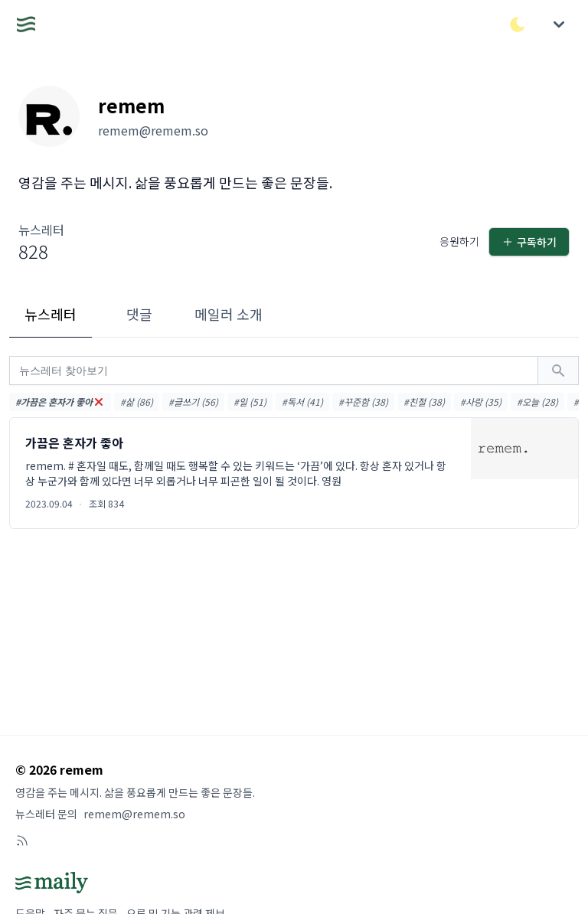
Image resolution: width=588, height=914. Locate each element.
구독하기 (529, 242)
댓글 (139, 314)
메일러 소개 (229, 314)
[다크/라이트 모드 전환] (518, 24)
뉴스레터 (51, 314)
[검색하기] (558, 370)
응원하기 (459, 241)
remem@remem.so (134, 814)
